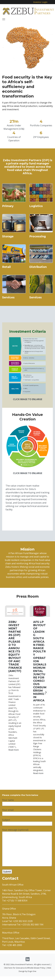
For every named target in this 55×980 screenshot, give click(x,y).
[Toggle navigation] (4, 19)
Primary (8, 215)
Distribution (38, 276)
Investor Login (40, 2)
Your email (27, 814)
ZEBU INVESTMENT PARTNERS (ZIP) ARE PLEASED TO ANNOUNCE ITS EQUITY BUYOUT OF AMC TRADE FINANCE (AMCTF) (15, 653)
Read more (14, 756)
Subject (27, 824)
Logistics (36, 215)
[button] (46, 699)
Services (8, 307)
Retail (6, 276)
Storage (8, 246)
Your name (27, 805)
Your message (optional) (27, 850)
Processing (37, 246)
